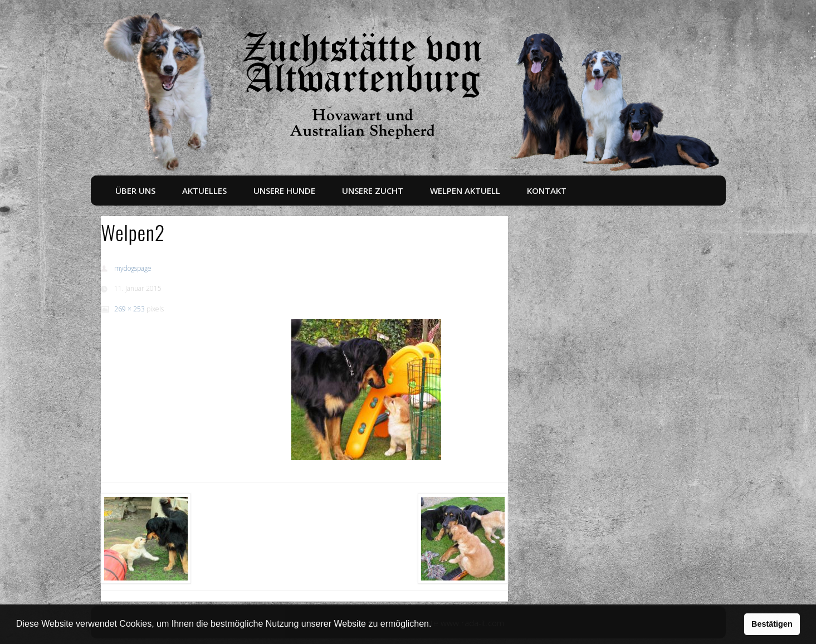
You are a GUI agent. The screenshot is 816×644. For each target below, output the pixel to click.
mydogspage (133, 268)
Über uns (135, 191)
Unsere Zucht (373, 191)
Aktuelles (204, 191)
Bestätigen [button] (772, 624)
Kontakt (547, 191)
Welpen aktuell (465, 191)
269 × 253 (130, 309)
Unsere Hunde (284, 191)
